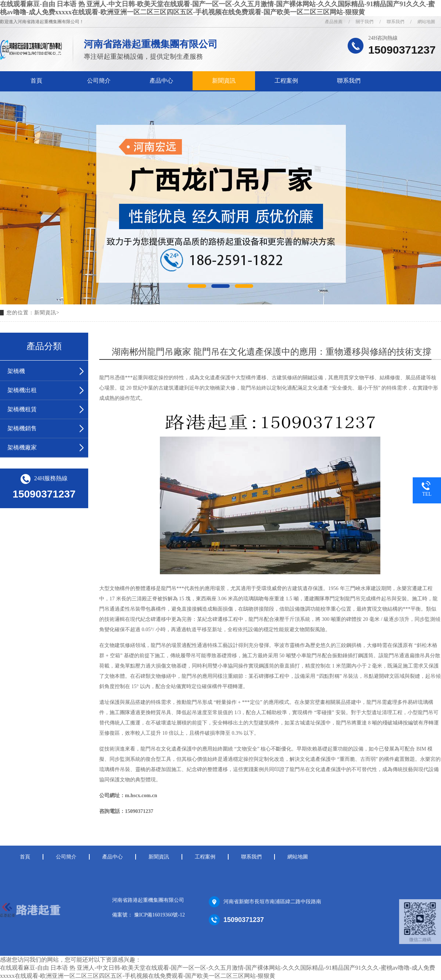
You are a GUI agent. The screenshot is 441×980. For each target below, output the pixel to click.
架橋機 (16, 371)
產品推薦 (334, 22)
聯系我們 (349, 81)
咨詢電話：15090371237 (126, 811)
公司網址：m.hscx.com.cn (128, 795)
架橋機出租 (22, 390)
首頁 (36, 81)
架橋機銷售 (22, 428)
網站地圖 (298, 857)
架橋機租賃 (22, 409)
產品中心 (161, 81)
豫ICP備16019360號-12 (159, 915)
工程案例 (286, 81)
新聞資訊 (224, 81)
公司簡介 (99, 81)
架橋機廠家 (22, 447)
